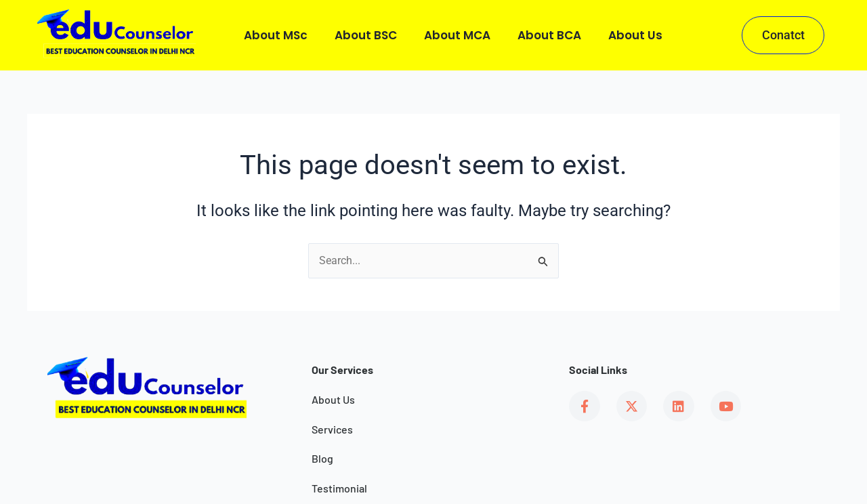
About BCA (549, 35)
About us (635, 35)
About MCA (457, 35)
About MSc (276, 35)
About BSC (366, 35)
